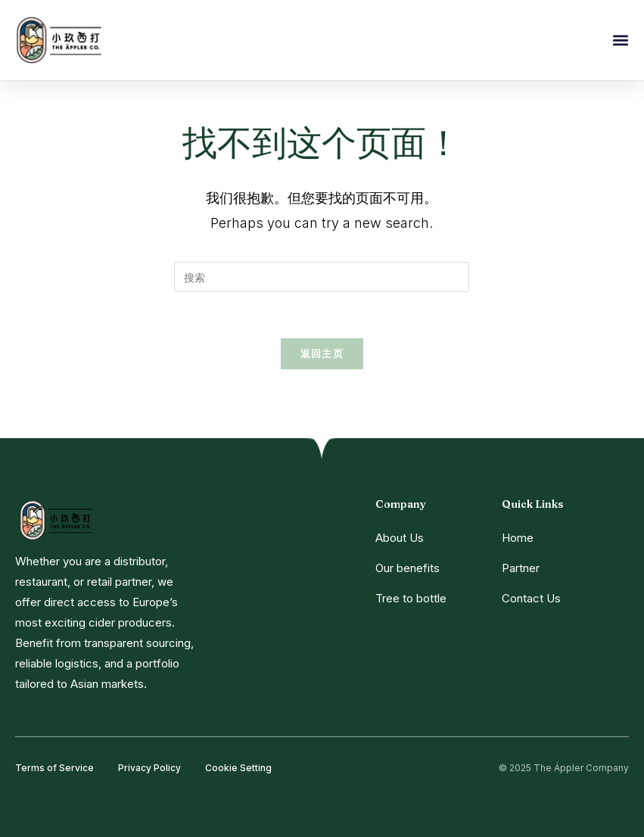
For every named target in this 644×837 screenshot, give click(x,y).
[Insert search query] (322, 277)
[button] (620, 40)
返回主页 (322, 353)
